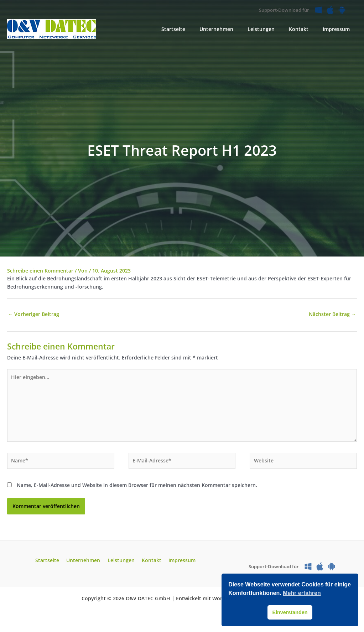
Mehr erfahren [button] (302, 593)
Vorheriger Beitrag (33, 314)
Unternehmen (86, 563)
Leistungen (121, 563)
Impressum (178, 563)
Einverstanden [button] (290, 612)
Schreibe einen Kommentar (40, 271)
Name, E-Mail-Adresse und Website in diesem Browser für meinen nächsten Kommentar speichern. (137, 488)
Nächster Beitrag (332, 314)
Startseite (52, 563)
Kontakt (149, 563)
